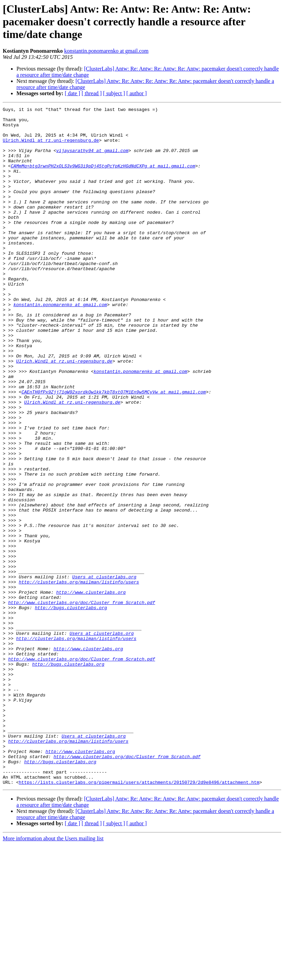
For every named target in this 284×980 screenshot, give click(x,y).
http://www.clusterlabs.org (91, 690)
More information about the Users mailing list (53, 974)
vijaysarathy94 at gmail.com (92, 160)
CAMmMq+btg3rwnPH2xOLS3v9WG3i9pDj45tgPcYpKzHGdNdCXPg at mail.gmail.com (103, 178)
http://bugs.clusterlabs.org (71, 708)
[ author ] (137, 93)
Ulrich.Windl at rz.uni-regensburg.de (51, 147)
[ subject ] (114, 93)
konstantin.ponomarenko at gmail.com (106, 51)
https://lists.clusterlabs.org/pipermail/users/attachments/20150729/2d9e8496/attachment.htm (139, 918)
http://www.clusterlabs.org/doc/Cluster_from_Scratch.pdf (82, 702)
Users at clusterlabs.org (104, 671)
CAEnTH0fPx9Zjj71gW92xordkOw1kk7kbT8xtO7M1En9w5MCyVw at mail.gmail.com (114, 449)
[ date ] (72, 93)
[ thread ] (92, 93)
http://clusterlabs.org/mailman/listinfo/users (79, 677)
